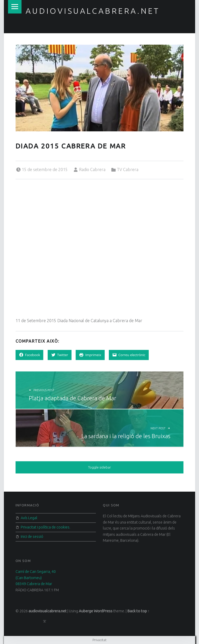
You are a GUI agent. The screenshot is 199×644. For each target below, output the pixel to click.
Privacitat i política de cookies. (45, 527)
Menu (15, 7)
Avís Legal (29, 518)
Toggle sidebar (99, 467)
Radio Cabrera (92, 170)
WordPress (103, 611)
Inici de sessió (32, 537)
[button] (100, 88)
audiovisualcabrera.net (93, 11)
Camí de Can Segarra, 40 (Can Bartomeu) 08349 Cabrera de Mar (36, 578)
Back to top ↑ (138, 611)
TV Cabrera (128, 170)
